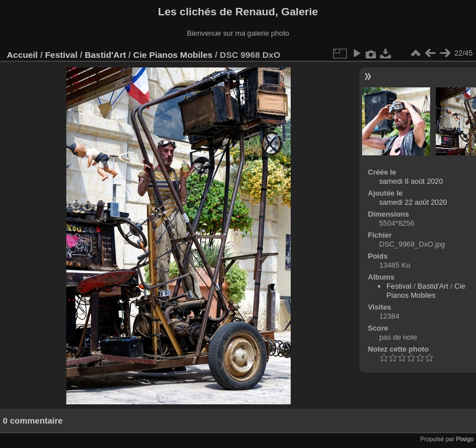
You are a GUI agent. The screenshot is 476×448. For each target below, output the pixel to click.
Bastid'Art (105, 55)
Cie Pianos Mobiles (173, 55)
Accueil (22, 55)
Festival (61, 55)
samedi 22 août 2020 (413, 202)
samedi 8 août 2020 (411, 181)
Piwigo (465, 439)
